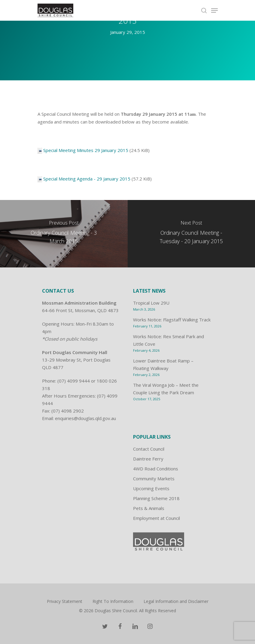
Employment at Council (156, 518)
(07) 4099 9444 (74, 381)
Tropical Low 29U (151, 303)
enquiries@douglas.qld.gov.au (85, 418)
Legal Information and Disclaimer (176, 601)
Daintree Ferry (148, 459)
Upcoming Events (151, 488)
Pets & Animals (149, 508)
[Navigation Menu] (214, 10)
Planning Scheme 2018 (156, 498)
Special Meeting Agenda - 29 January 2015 (87, 179)
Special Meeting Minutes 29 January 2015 (86, 150)
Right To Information (113, 601)
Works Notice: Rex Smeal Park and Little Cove (168, 340)
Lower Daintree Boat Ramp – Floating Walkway (163, 364)
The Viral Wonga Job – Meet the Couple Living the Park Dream (166, 389)
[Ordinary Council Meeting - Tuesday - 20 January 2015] (191, 234)
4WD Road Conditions (156, 469)
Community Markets (154, 479)
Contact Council (149, 449)
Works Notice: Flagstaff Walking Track (172, 320)
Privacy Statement (65, 601)
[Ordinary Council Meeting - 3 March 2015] (64, 234)
